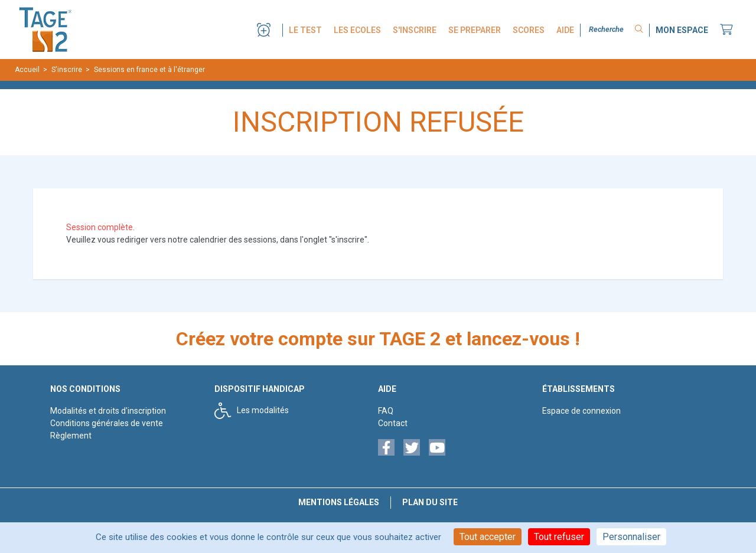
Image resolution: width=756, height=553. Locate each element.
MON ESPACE (682, 30)
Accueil (27, 70)
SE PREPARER (475, 30)
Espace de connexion (581, 411)
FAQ (386, 411)
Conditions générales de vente (107, 423)
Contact (393, 423)
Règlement (71, 436)
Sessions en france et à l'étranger (149, 70)
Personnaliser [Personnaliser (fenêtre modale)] (631, 537)
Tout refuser (559, 537)
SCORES (529, 30)
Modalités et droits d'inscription (108, 411)
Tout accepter (488, 537)
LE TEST (305, 30)
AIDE (565, 30)
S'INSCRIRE (415, 30)
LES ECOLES (357, 30)
